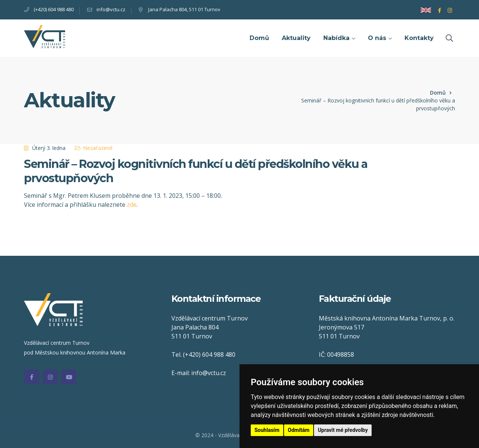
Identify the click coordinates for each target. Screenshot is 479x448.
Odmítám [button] (299, 430)
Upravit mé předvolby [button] (343, 430)
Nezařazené (98, 148)
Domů (438, 93)
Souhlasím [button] (267, 430)
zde (132, 205)
